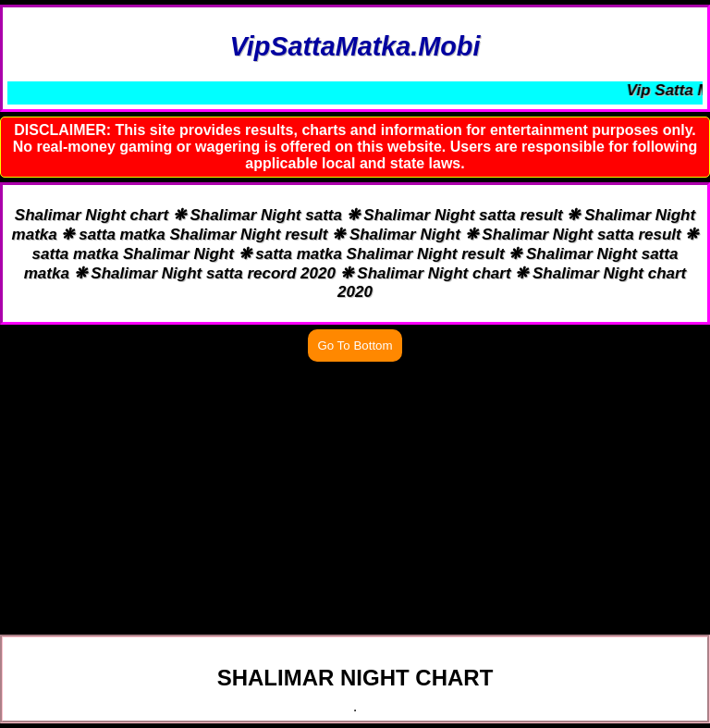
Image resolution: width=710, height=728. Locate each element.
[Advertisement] (355, 496)
